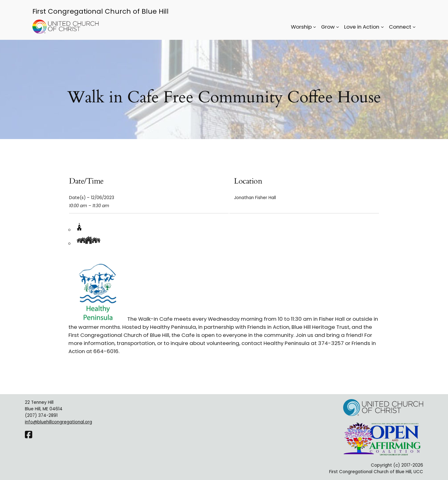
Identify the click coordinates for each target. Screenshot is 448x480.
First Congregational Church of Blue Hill (100, 11)
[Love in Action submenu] (382, 27)
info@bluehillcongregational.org (58, 422)
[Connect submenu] (414, 27)
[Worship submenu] (315, 27)
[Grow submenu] (338, 27)
